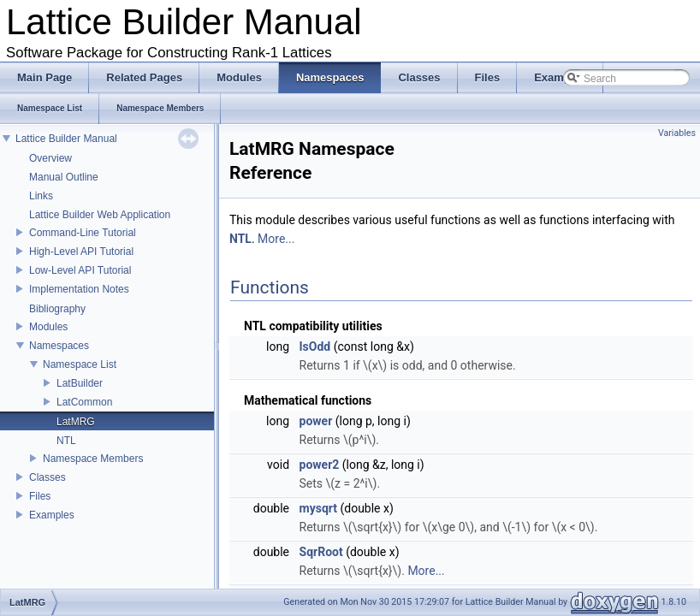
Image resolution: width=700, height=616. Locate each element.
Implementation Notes (79, 289)
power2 (320, 465)
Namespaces (59, 346)
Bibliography (57, 309)
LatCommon (84, 402)
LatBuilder (80, 383)
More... (276, 239)
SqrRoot (321, 552)
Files (40, 496)
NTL (66, 441)
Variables (677, 133)
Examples (52, 515)
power (316, 421)
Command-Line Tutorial (83, 233)
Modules (48, 327)
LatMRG (76, 422)
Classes (47, 477)
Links (41, 196)
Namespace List (80, 364)
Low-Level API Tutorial (80, 270)
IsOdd (315, 346)
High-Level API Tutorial (81, 252)
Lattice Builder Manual (66, 139)
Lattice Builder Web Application (100, 215)
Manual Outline (64, 177)
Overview (50, 158)
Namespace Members (93, 459)
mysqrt (318, 508)
